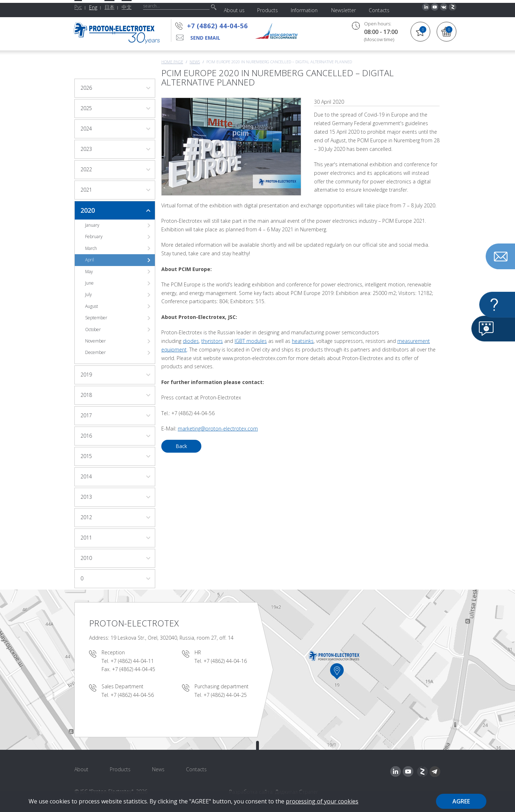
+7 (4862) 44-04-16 (225, 661)
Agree (461, 801)
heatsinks (303, 341)
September (96, 318)
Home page (172, 62)
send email (205, 38)
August (92, 306)
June (89, 283)
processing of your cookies (322, 801)
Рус (78, 7)
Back (181, 446)
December (95, 352)
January (92, 225)
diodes (191, 341)
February (94, 237)
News (195, 62)
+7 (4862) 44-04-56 (217, 26)
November (95, 341)
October (93, 329)
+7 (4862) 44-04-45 (134, 669)
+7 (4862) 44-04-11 (132, 661)
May (89, 272)
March (91, 248)
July (89, 294)
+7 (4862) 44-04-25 (225, 695)
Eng (93, 7)
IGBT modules (251, 341)
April (90, 260)
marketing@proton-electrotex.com (218, 429)
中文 (127, 7)
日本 (109, 7)
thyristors (212, 341)
